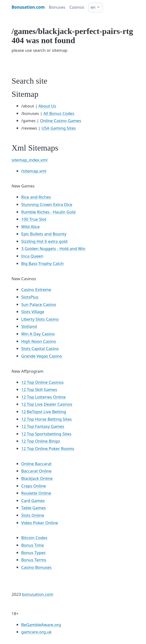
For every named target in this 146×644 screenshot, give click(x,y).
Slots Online (33, 515)
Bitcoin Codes (34, 538)
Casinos (77, 7)
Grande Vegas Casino (42, 356)
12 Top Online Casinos (42, 382)
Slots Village (33, 312)
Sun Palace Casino (39, 304)
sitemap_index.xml (30, 160)
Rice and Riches (36, 197)
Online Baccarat (36, 464)
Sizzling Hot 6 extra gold (44, 241)
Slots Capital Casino (40, 349)
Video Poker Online (40, 523)
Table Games (33, 508)
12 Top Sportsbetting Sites (46, 434)
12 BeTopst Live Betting (44, 412)
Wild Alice (30, 227)
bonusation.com (38, 594)
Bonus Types (33, 553)
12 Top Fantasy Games (43, 426)
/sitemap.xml (34, 171)
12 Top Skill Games (39, 389)
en (93, 7)
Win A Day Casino (38, 334)
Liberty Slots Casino (40, 319)
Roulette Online (36, 493)
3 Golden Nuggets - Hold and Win (53, 249)
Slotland (29, 326)
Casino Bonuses (36, 567)
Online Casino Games (61, 121)
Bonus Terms (34, 560)
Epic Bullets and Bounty (44, 234)
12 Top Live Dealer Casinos (47, 404)
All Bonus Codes (59, 113)
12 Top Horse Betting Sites (46, 419)
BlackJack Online (37, 478)
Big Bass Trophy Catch (42, 263)
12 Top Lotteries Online (43, 397)
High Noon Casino (39, 341)
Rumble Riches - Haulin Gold (48, 212)
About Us (47, 106)
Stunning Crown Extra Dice (47, 204)
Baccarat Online (36, 471)
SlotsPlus (30, 297)
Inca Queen (32, 256)
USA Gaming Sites (59, 128)
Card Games (33, 501)
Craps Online (34, 486)
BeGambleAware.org (41, 625)
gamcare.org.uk (36, 632)
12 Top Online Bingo (41, 441)
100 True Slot (34, 219)
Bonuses (57, 7)
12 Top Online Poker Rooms (48, 448)
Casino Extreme (36, 289)
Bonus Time (33, 545)
